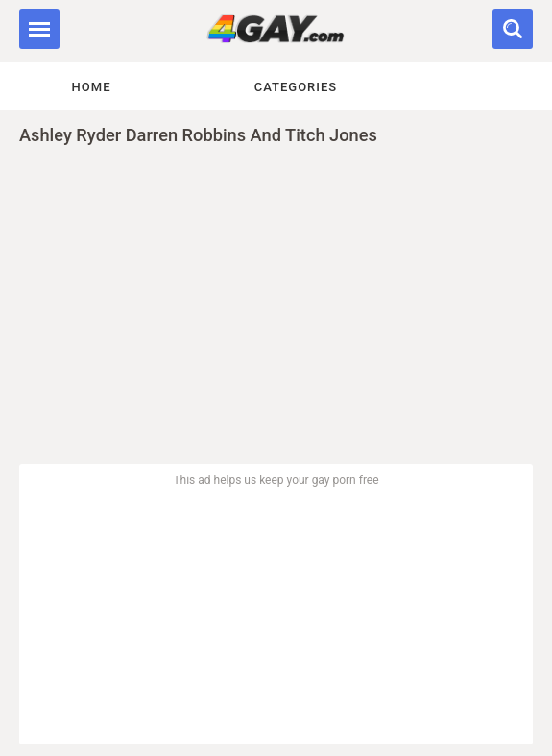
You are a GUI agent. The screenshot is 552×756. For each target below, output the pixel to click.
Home (92, 87)
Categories (296, 87)
